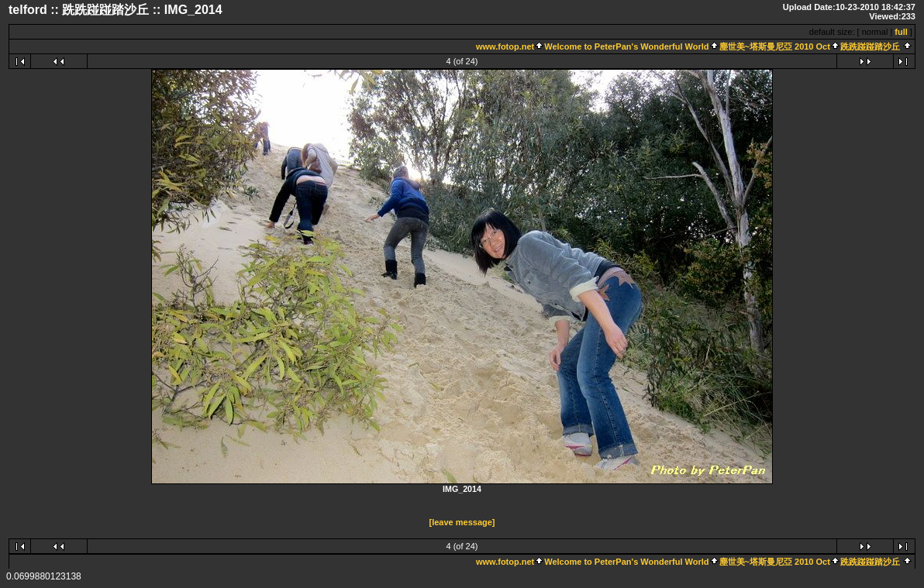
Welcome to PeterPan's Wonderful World (626, 46)
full (901, 32)
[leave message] (462, 522)
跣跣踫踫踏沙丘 (870, 46)
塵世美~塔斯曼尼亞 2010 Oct (775, 46)
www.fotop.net (505, 46)
